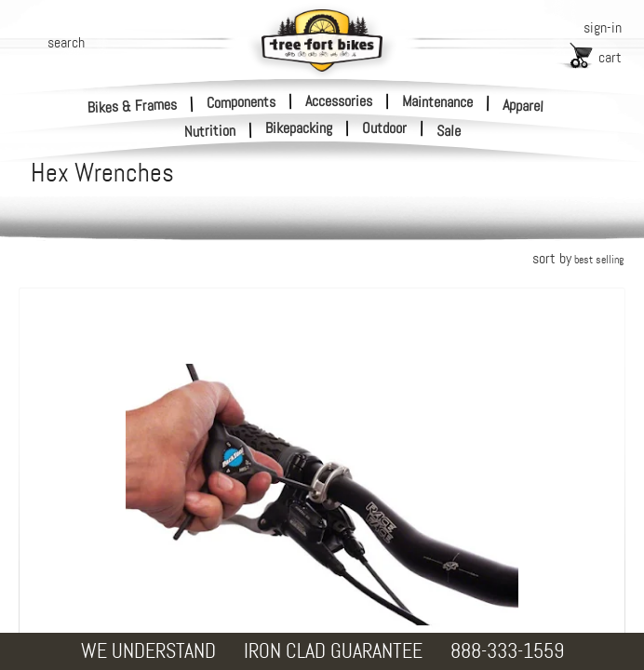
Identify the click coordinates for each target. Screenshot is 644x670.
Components (241, 100)
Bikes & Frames (133, 106)
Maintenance (437, 100)
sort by (578, 258)
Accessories (339, 100)
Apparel (523, 106)
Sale (449, 131)
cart (610, 57)
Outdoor (384, 128)
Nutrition (210, 131)
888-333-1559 (507, 651)
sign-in (603, 27)
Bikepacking (299, 128)
